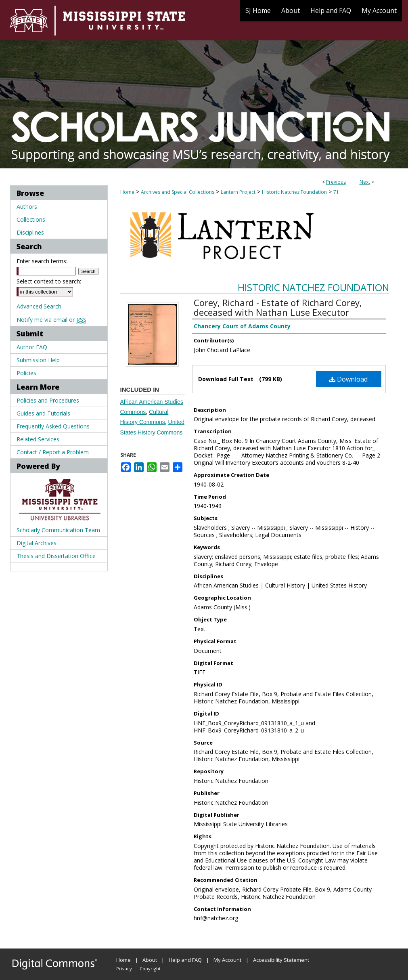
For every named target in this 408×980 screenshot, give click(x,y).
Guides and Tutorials (43, 413)
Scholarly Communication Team (58, 530)
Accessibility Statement (281, 960)
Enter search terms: (42, 261)
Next (365, 182)
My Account (227, 960)
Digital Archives (37, 543)
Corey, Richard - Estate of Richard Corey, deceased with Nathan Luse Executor (278, 307)
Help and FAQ (185, 960)
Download (348, 379)
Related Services (38, 439)
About (150, 960)
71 (336, 192)
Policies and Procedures (48, 400)
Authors (27, 207)
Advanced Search (39, 306)
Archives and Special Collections (178, 192)
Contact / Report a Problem (53, 452)
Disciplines (30, 232)
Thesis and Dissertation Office (56, 556)
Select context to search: (49, 281)
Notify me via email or (51, 320)
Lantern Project (238, 192)
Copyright (150, 968)
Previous (336, 182)
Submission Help (38, 360)
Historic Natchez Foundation (294, 192)
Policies (26, 373)
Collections (31, 219)
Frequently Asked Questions (53, 426)
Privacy (124, 968)
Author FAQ (32, 347)
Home (127, 192)
